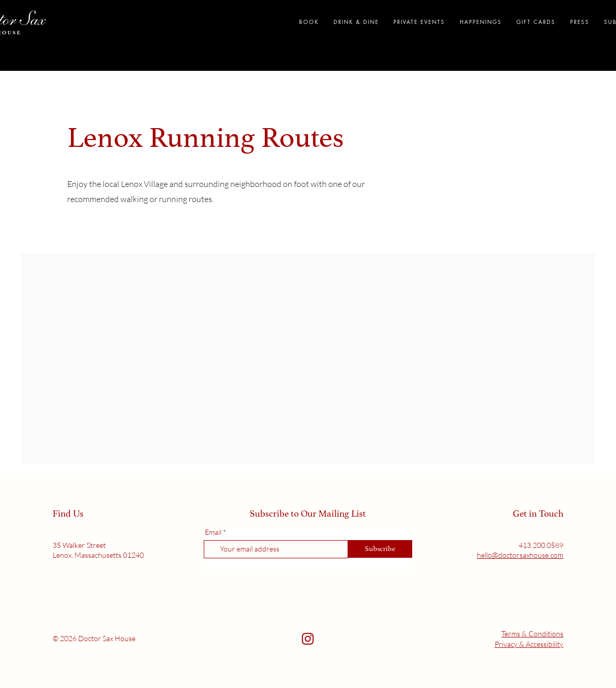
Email (213, 532)
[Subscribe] (380, 549)
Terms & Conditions (532, 634)
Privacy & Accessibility (529, 644)
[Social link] (308, 639)
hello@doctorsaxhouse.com (520, 555)
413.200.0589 (541, 545)
